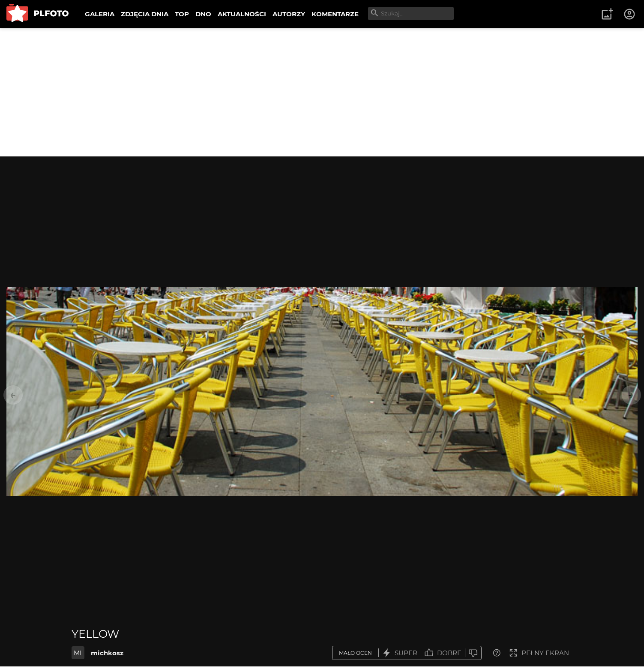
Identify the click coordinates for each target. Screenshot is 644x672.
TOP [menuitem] (182, 14)
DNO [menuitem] (203, 14)
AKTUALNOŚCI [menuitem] (242, 14)
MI (78, 653)
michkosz (107, 653)
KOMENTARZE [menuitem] (335, 14)
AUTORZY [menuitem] (289, 14)
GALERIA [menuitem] (100, 14)
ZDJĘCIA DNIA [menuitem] (145, 14)
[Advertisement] (322, 92)
